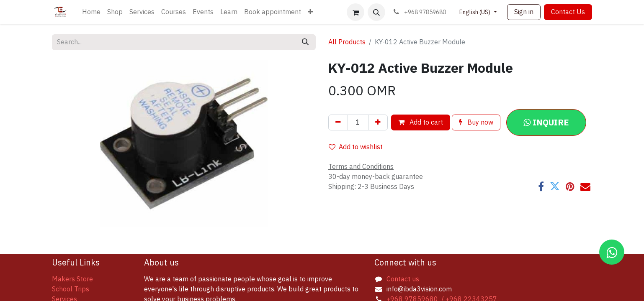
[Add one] (378, 122)
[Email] (585, 186)
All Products (347, 42)
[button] (376, 12)
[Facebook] (541, 186)
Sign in (524, 12)
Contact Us (568, 12)
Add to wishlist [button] (356, 147)
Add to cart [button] (421, 122)
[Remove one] (338, 122)
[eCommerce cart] (355, 12)
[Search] (305, 42)
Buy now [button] (476, 122)
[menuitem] (91, 12)
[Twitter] (555, 186)
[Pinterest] (570, 186)
